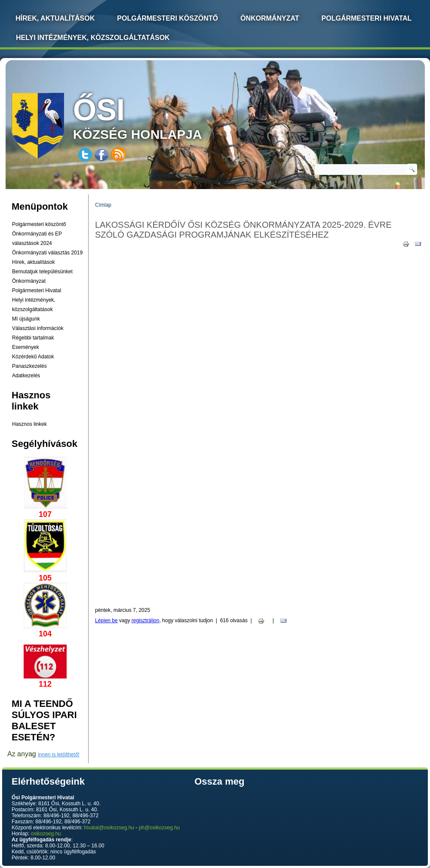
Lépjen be (106, 620)
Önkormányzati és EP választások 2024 (37, 238)
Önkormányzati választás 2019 (47, 253)
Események (26, 347)
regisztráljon (146, 620)
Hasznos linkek (29, 424)
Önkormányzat (270, 18)
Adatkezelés (26, 376)
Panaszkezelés (29, 366)
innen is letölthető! (59, 755)
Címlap (103, 205)
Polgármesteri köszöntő (167, 18)
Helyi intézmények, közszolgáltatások (93, 38)
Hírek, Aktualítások (55, 18)
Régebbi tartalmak (33, 338)
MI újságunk (26, 319)
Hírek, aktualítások (33, 262)
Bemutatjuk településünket (42, 272)
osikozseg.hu (46, 834)
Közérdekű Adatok (33, 357)
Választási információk (38, 328)
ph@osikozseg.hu (160, 828)
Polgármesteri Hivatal (367, 18)
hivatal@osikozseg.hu (109, 828)
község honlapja (158, 117)
